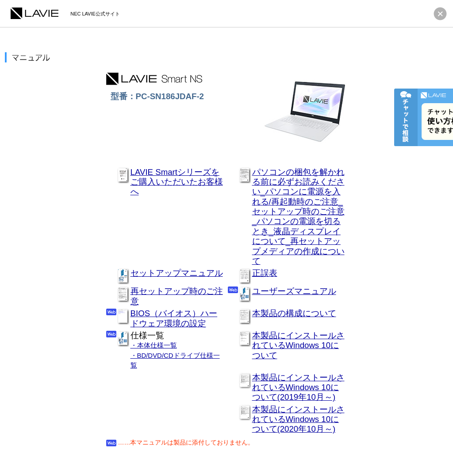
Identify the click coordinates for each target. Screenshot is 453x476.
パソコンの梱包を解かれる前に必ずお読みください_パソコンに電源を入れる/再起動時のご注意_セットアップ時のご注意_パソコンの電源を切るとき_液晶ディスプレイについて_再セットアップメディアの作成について (298, 217)
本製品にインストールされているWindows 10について (298, 345)
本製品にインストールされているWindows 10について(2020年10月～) (298, 419)
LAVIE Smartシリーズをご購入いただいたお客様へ (177, 182)
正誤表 (265, 273)
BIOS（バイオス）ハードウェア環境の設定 (174, 318)
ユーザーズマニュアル (294, 291)
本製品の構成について (294, 313)
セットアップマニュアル (177, 273)
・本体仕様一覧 (154, 345)
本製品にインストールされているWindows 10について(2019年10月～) (298, 387)
